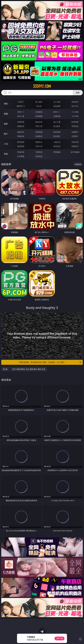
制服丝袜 (21, 126)
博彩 (6, 104)
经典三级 (39, 126)
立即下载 (59, 638)
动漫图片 (75, 132)
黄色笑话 (57, 146)
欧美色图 (57, 132)
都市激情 (21, 142)
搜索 (78, 93)
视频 (6, 114)
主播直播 (57, 116)
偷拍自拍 (39, 122)
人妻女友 (57, 142)
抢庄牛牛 (75, 106)
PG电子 (21, 102)
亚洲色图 (39, 132)
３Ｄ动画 (75, 112)
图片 (6, 134)
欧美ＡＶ (57, 112)
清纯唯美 (39, 136)
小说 (6, 144)
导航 (6, 154)
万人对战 (57, 102)
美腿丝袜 (21, 136)
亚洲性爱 (21, 122)
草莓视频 (57, 152)
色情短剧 (39, 156)
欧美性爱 (75, 122)
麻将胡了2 (21, 106)
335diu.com (42, 86)
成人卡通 (57, 122)
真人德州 (39, 102)
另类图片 (75, 136)
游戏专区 (75, 102)
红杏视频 (21, 156)
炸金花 (39, 106)
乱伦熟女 (57, 126)
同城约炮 (21, 152)
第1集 (5, 369)
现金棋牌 (57, 106)
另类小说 (39, 146)
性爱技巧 (75, 146)
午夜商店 (39, 152)
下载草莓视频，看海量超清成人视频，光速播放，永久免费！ (50, 362)
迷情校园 (21, 146)
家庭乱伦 (39, 142)
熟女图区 (57, 136)
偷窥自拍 (21, 132)
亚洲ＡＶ (21, 112)
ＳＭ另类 (75, 116)
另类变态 (75, 126)
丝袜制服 (39, 116)
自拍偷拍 (39, 112)
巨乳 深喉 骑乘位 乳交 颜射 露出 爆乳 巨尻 (29, 369)
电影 (6, 124)
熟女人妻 (21, 116)
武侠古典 (75, 142)
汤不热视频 (75, 152)
